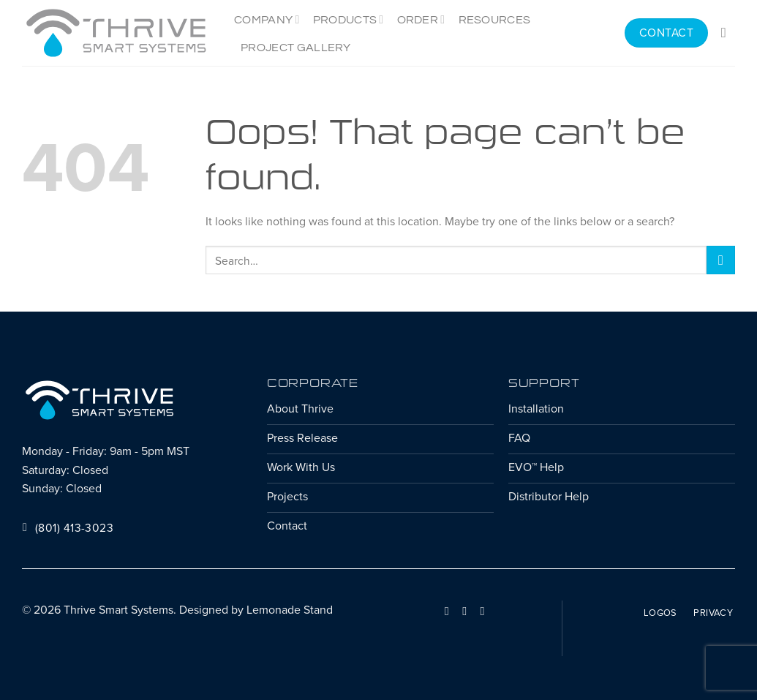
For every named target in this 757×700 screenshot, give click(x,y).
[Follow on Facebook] (447, 611)
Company (267, 19)
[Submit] (721, 260)
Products (349, 19)
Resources (495, 20)
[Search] (728, 33)
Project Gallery (296, 48)
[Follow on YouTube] (482, 611)
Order (421, 19)
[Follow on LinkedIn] (464, 611)
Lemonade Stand (290, 609)
